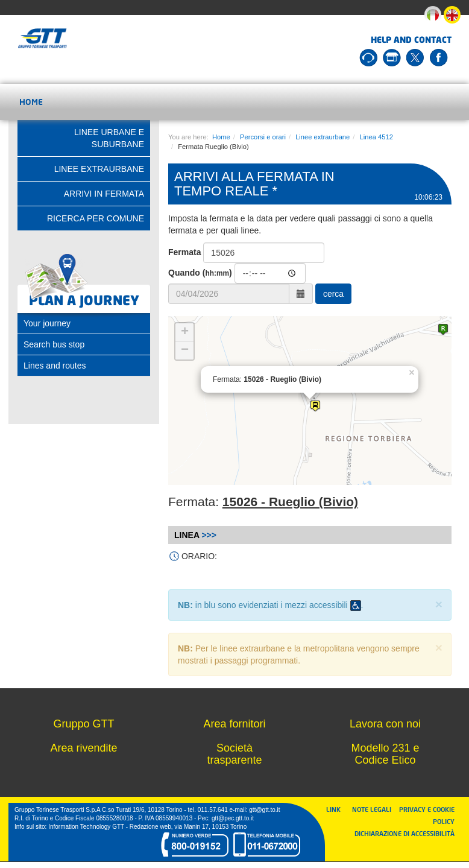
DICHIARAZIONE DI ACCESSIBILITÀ (404, 833)
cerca (333, 294)
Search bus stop (54, 344)
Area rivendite (83, 748)
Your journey (47, 323)
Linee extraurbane (323, 137)
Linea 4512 (376, 137)
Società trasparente (234, 754)
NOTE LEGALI (374, 809)
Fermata (184, 252)
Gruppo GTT (83, 724)
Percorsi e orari (263, 137)
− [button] (185, 350)
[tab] (84, 323)
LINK (337, 809)
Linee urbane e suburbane (109, 138)
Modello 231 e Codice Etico (385, 754)
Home (31, 102)
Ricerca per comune (96, 218)
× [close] (439, 604)
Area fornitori (234, 724)
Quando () (200, 273)
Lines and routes (55, 366)
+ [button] (185, 332)
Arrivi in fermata (104, 194)
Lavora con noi (385, 724)
